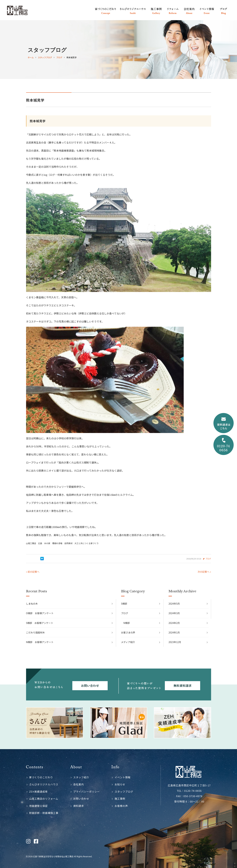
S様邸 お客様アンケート (40, 623)
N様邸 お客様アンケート (40, 642)
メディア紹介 (128, 642)
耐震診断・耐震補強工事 (44, 813)
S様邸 (124, 604)
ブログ (208, 559)
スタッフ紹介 (81, 777)
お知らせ (120, 784)
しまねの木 (32, 604)
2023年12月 (175, 642)
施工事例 (120, 799)
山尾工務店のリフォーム (44, 799)
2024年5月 (174, 604)
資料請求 (78, 806)
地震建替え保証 (38, 806)
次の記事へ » (204, 572)
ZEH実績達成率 (38, 792)
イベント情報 (123, 777)
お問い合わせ (81, 799)
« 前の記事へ (33, 572)
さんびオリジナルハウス (44, 784)
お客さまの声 (128, 632)
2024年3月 (174, 613)
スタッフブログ (124, 792)
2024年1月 (174, 632)
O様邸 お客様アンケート (40, 613)
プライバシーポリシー (86, 792)
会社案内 (78, 784)
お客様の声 (121, 806)
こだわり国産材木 (35, 632)
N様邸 (127, 623)
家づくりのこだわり (41, 777)
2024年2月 (174, 623)
